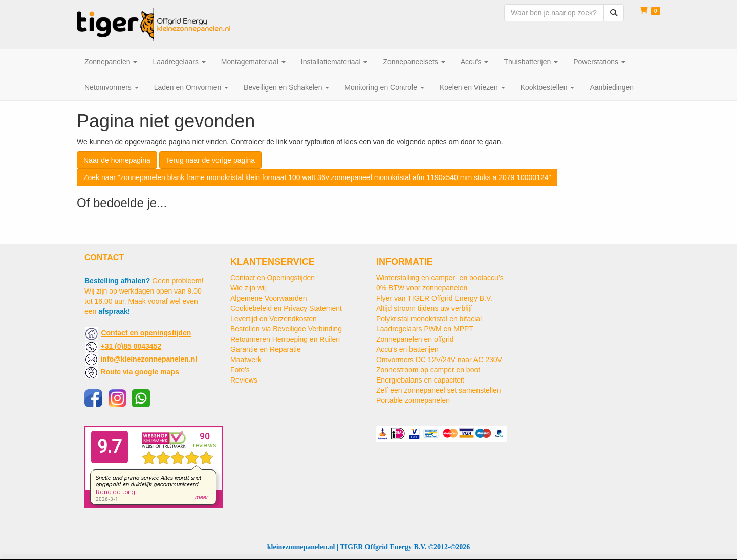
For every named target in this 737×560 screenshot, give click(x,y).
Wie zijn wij (248, 288)
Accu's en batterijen (407, 349)
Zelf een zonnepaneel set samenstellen (439, 390)
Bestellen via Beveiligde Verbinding (286, 329)
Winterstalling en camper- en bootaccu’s (440, 278)
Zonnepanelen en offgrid (415, 339)
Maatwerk (246, 360)
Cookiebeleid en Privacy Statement (286, 308)
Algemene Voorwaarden (268, 298)
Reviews (244, 380)
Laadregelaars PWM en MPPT (425, 329)
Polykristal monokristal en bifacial (429, 319)
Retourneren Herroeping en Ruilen (285, 339)
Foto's (240, 370)
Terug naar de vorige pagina (210, 160)
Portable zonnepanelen (413, 400)
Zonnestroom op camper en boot (428, 370)
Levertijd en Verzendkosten (274, 319)
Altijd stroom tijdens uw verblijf (424, 308)
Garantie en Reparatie (266, 349)
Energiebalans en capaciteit (420, 380)
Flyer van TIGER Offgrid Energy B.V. (434, 298)
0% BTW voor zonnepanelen (422, 288)
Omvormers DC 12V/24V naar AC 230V (439, 360)
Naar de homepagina (117, 160)
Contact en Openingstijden (273, 278)
